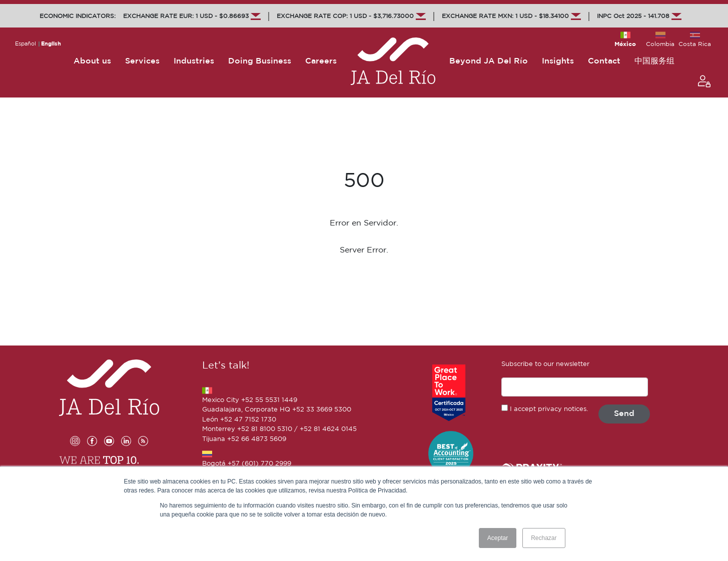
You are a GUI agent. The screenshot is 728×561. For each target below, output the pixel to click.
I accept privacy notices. (549, 409)
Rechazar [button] (544, 538)
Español (26, 44)
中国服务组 (654, 61)
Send (624, 414)
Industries (194, 61)
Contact (604, 61)
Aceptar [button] (498, 538)
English (51, 44)
